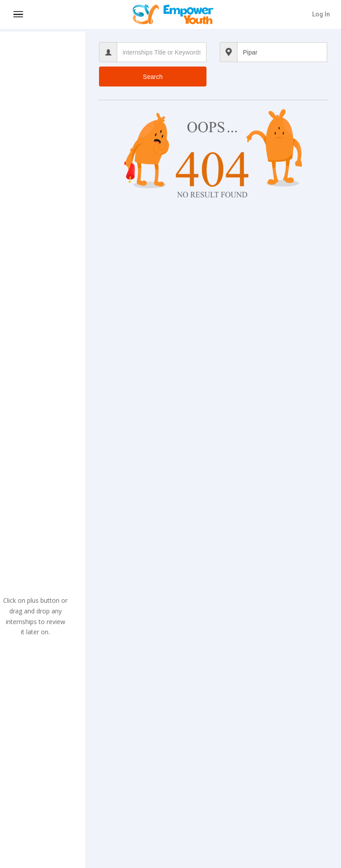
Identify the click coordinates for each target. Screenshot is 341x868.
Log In (321, 14)
